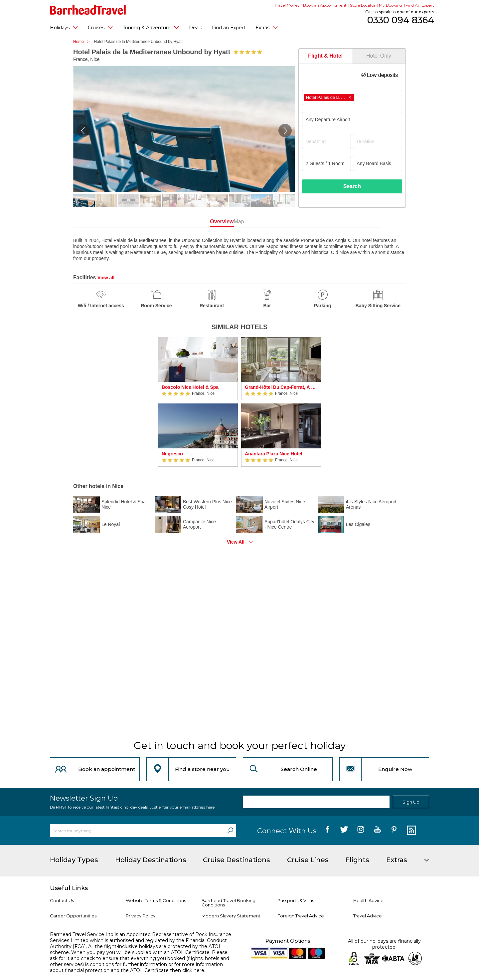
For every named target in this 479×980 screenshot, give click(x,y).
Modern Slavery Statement (231, 916)
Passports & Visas (296, 900)
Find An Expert (420, 5)
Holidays (64, 27)
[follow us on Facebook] (327, 831)
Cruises (100, 27)
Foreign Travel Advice (301, 916)
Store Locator (363, 5)
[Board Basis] (378, 163)
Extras (267, 27)
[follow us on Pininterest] (394, 831)
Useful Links (69, 888)
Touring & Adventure (151, 27)
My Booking (391, 5)
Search (352, 186)
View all (106, 278)
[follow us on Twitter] (344, 831)
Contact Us (62, 900)
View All (236, 542)
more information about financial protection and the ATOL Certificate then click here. (136, 967)
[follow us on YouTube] (377, 831)
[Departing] (327, 141)
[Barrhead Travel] (88, 10)
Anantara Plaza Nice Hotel (274, 454)
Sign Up (411, 802)
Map (269, 222)
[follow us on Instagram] (361, 831)
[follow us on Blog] (411, 831)
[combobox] (352, 98)
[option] (198, 402)
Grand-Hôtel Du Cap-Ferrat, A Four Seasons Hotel (281, 387)
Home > (83, 42)
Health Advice (368, 900)
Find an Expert (229, 28)
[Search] (230, 831)
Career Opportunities (73, 916)
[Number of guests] (327, 163)
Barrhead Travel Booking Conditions (229, 903)
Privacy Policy (141, 916)
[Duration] (378, 141)
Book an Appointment (325, 5)
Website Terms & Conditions (156, 900)
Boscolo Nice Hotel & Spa (190, 387)
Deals (195, 28)
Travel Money (287, 5)
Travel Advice (368, 916)
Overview (209, 222)
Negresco (172, 454)
